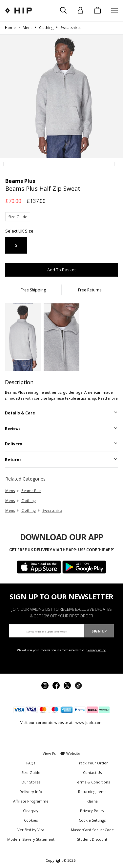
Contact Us (92, 772)
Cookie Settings (92, 820)
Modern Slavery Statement (31, 839)
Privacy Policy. (97, 650)
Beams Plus (31, 491)
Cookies (31, 820)
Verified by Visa (31, 830)
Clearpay (31, 811)
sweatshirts (52, 510)
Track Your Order (92, 763)
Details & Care (20, 413)
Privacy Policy (92, 811)
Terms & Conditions (92, 782)
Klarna (92, 801)
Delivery (14, 444)
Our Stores (31, 782)
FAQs (31, 763)
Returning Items (92, 792)
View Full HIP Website (61, 753)
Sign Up (99, 631)
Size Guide (18, 217)
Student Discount (92, 839)
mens (10, 491)
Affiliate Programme (31, 801)
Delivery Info (31, 792)
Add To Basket (61, 270)
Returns (13, 460)
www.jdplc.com (89, 722)
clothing (29, 500)
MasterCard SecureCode (92, 830)
